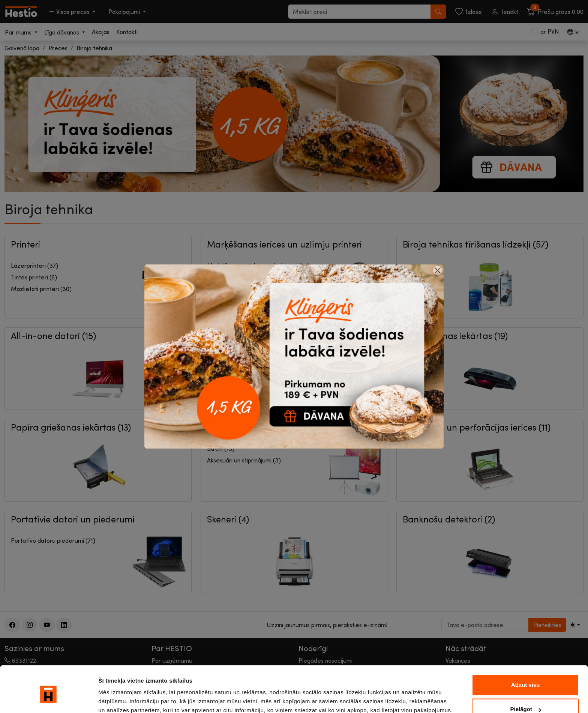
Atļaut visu (526, 652)
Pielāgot (526, 676)
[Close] (438, 270)
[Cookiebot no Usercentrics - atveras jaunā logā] (49, 698)
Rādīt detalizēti (118, 698)
